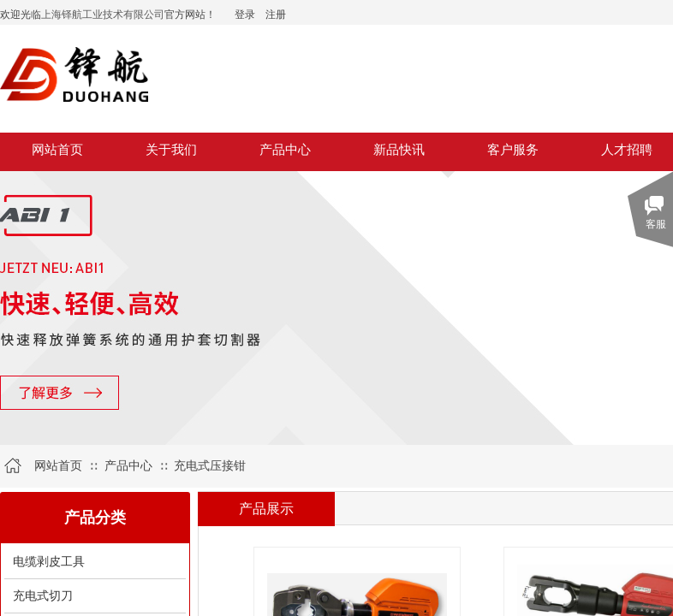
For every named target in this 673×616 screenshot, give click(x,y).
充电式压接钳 (210, 466)
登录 (245, 15)
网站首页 (57, 150)
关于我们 (171, 150)
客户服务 (513, 150)
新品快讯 (399, 150)
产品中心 (285, 150)
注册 (276, 15)
